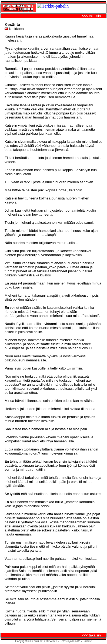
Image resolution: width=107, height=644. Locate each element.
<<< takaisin (91, 16)
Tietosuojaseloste (70, 641)
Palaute (87, 641)
